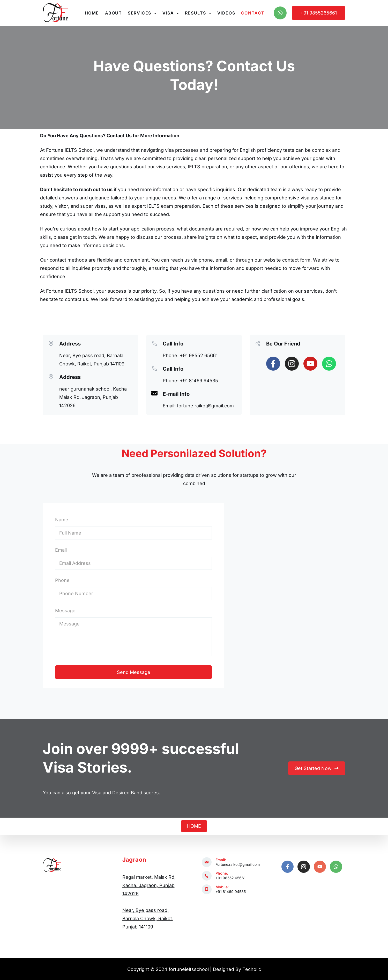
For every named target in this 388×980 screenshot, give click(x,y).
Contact (253, 13)
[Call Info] (154, 343)
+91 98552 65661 (230, 878)
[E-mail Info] (154, 393)
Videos (226, 13)
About (114, 13)
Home (92, 13)
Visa (171, 13)
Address (70, 344)
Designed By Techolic (237, 969)
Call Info (173, 344)
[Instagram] (304, 867)
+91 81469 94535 (231, 892)
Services (142, 13)
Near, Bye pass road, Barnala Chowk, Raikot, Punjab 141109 (148, 918)
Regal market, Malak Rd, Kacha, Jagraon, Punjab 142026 (149, 885)
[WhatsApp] (280, 13)
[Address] (51, 343)
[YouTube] (320, 867)
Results (198, 13)
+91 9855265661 (319, 13)
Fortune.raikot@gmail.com (238, 864)
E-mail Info (176, 394)
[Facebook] (288, 867)
